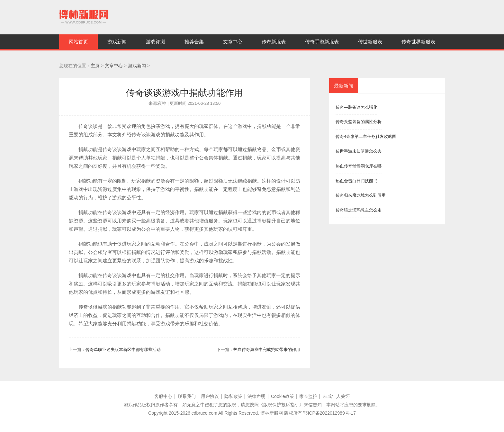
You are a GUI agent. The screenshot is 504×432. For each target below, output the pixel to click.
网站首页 (78, 42)
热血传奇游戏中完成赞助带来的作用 (267, 350)
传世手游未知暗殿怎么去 (359, 151)
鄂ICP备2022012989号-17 (329, 413)
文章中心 (233, 42)
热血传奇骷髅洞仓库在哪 (359, 166)
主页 (95, 66)
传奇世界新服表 (418, 42)
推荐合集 (194, 42)
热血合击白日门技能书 (356, 181)
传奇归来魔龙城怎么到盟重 (361, 195)
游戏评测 (156, 42)
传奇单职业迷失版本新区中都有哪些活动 (123, 350)
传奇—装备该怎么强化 (356, 107)
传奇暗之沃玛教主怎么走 (359, 210)
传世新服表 (370, 42)
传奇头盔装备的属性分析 (359, 122)
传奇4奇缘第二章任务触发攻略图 (366, 136)
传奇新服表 (274, 42)
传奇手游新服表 (322, 42)
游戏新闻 (117, 42)
